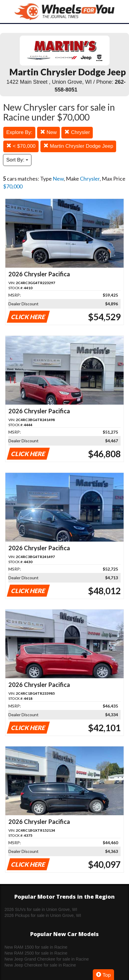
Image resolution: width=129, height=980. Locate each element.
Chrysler (77, 132)
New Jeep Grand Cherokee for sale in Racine (47, 959)
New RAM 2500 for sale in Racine (36, 953)
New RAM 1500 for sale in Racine (36, 947)
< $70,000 (21, 146)
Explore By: (19, 132)
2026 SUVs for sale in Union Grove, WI (41, 909)
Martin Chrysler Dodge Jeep (78, 146)
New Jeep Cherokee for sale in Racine (40, 965)
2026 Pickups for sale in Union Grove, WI (43, 915)
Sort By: (17, 160)
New (48, 132)
